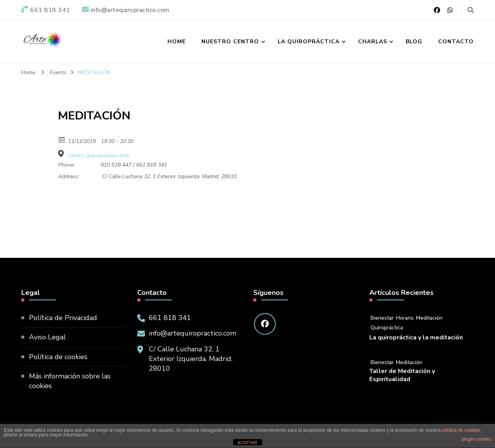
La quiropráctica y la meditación (416, 338)
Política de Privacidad (63, 318)
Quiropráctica (387, 328)
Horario (405, 318)
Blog (414, 42)
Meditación (429, 318)
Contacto (456, 42)
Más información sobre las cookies (70, 381)
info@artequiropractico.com (193, 333)
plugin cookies (476, 439)
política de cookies (461, 430)
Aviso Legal (47, 337)
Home (177, 42)
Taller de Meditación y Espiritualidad (402, 375)
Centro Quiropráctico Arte (99, 156)
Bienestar (382, 318)
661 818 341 (170, 318)
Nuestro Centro (230, 42)
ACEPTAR (247, 443)
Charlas (373, 42)
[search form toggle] (471, 10)
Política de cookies (58, 357)
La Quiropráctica (309, 42)
